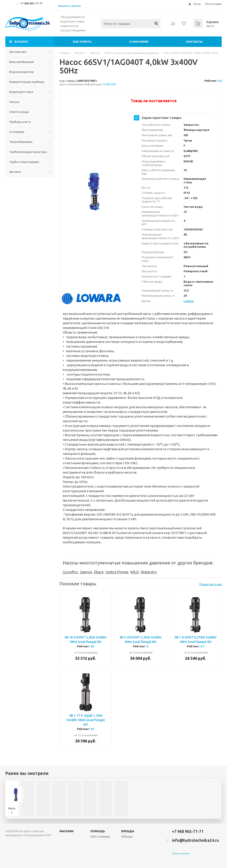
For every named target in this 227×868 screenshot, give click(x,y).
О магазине (139, 42)
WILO (135, 572)
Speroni (86, 572)
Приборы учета (20, 122)
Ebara (99, 572)
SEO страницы (100, 836)
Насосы (14, 102)
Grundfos (70, 572)
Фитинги (15, 172)
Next (218, 774)
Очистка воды (19, 112)
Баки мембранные (22, 62)
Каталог (21, 42)
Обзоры (127, 836)
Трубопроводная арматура (28, 152)
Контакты (194, 42)
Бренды (128, 831)
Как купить (82, 42)
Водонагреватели (22, 72)
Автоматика (18, 52)
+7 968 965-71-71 (31, 3)
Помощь (98, 831)
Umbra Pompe (117, 572)
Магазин (67, 831)
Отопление (17, 132)
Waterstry (149, 572)
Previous (210, 774)
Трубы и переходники (24, 162)
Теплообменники (21, 142)
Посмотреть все (210, 584)
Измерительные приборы (27, 82)
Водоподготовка (21, 92)
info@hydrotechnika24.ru (195, 840)
